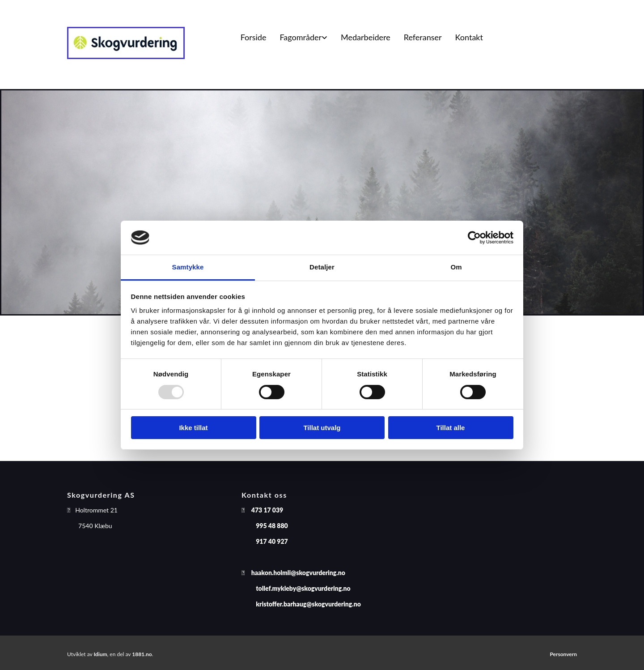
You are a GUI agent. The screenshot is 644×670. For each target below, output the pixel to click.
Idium (100, 654)
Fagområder (301, 37)
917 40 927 (272, 541)
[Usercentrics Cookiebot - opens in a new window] (474, 238)
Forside (254, 37)
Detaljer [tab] (322, 267)
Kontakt (469, 37)
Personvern (563, 654)
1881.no (142, 654)
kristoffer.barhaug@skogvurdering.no (308, 604)
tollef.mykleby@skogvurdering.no (303, 588)
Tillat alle (451, 428)
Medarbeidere (366, 37)
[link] (303, 37)
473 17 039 (267, 510)
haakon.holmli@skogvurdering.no (298, 573)
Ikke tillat (193, 428)
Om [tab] (456, 267)
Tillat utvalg (322, 428)
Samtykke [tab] (188, 267)
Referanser (423, 37)
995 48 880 (272, 526)
